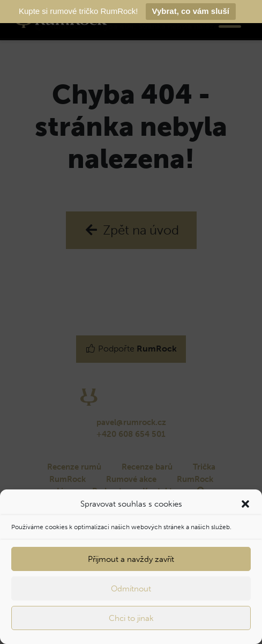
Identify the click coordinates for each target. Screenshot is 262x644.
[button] (245, 504)
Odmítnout (131, 589)
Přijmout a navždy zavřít (131, 559)
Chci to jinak (131, 618)
